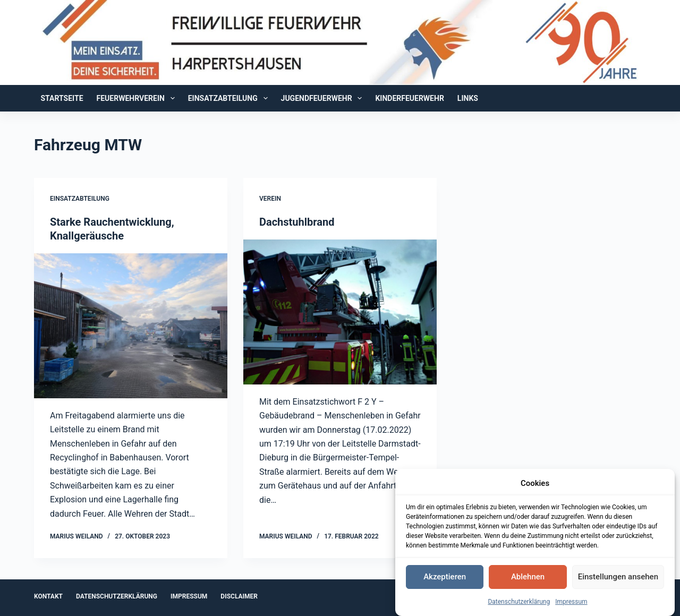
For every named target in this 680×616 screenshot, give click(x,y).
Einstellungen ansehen (618, 578)
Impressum (571, 603)
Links (468, 98)
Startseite (62, 98)
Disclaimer (239, 596)
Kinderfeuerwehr (409, 98)
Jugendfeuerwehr (324, 98)
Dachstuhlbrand (297, 222)
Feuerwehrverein (138, 98)
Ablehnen (528, 578)
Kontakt (48, 596)
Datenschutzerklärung (519, 603)
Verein (270, 199)
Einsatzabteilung (230, 98)
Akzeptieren (445, 578)
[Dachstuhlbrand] (340, 312)
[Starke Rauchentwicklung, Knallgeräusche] (131, 326)
